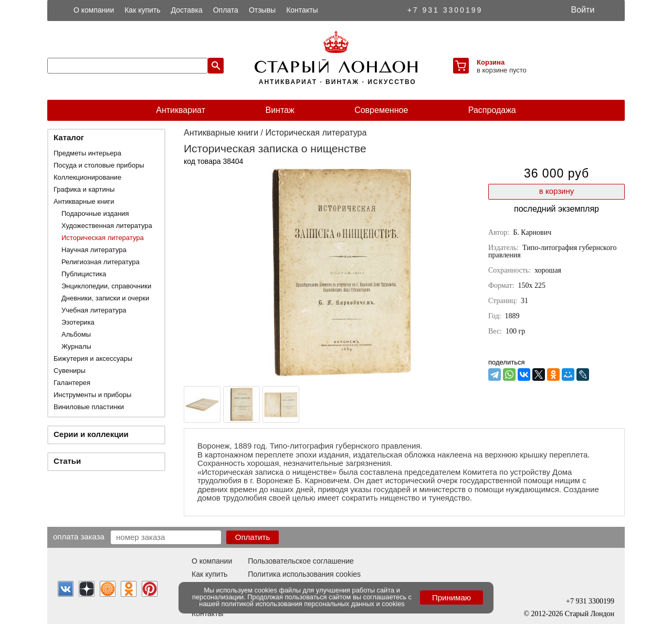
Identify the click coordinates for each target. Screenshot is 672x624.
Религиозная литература (101, 262)
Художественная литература (107, 226)
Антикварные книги (84, 201)
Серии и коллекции (91, 434)
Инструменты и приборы (92, 395)
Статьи (67, 461)
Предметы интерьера (87, 153)
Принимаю (451, 597)
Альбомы (76, 334)
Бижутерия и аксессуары (93, 358)
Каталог (69, 137)
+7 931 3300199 (445, 10)
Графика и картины (84, 189)
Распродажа (492, 110)
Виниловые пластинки (89, 407)
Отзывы (262, 10)
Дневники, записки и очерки (105, 298)
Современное (381, 110)
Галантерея (72, 383)
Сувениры (70, 371)
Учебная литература (94, 310)
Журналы (76, 346)
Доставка (187, 10)
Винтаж (280, 110)
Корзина (491, 62)
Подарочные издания (95, 214)
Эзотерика (78, 322)
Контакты (302, 10)
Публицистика (84, 274)
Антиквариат (181, 110)
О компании (94, 10)
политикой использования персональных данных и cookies (313, 604)
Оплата (226, 10)
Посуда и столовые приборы (99, 165)
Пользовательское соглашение (301, 561)
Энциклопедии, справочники (106, 286)
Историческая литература (103, 238)
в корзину (556, 191)
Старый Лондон (590, 614)
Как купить (142, 10)
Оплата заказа (79, 536)
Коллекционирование (87, 177)
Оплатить (253, 537)
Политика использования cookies (304, 574)
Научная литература (94, 250)
